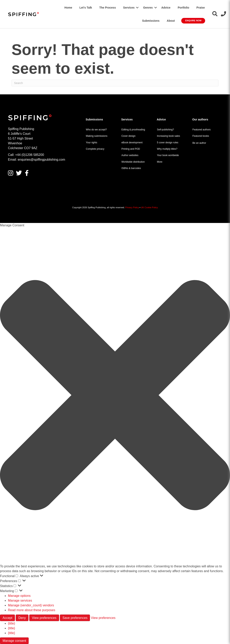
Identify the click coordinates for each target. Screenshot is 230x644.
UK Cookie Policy (149, 207)
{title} (12, 623)
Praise (201, 8)
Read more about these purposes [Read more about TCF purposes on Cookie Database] (32, 610)
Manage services (20, 601)
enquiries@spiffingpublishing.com (41, 160)
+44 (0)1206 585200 (30, 155)
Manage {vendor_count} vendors (31, 605)
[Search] (115, 83)
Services (129, 8)
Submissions (151, 21)
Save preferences (75, 618)
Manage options (19, 596)
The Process (108, 8)
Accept (7, 618)
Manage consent (14, 641)
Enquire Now (193, 21)
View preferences (44, 618)
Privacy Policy (132, 207)
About (171, 21)
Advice (166, 8)
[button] (137, 8)
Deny (22, 618)
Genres (148, 8)
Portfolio (183, 8)
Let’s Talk (86, 8)
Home (68, 8)
